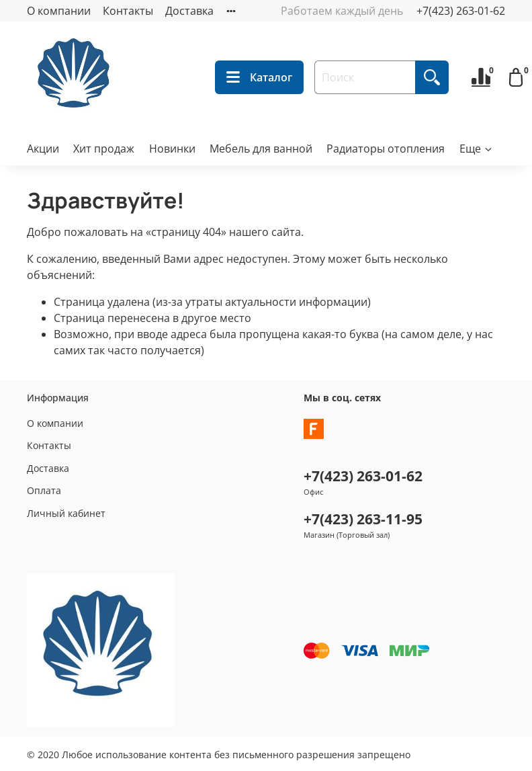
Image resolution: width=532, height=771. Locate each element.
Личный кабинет (66, 513)
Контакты (128, 11)
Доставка (189, 11)
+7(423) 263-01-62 (461, 11)
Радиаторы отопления (386, 149)
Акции (43, 149)
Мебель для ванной (261, 149)
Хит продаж (104, 149)
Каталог (259, 77)
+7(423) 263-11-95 (363, 519)
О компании (59, 11)
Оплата (44, 490)
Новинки (172, 149)
